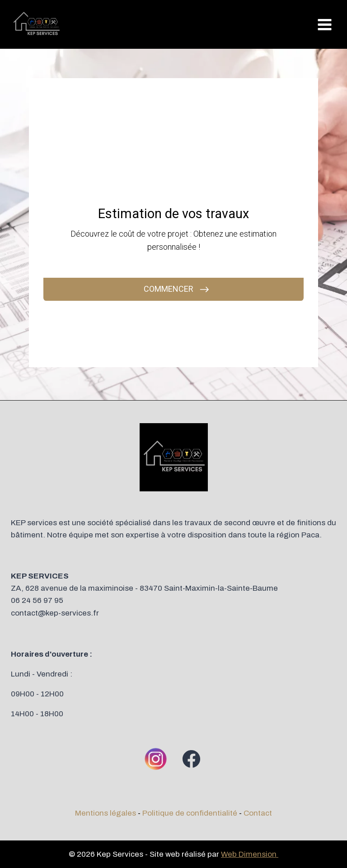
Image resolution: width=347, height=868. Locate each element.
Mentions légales (106, 813)
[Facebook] (191, 759)
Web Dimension (250, 854)
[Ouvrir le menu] (324, 24)
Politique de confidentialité (190, 813)
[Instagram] (156, 759)
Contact (258, 813)
